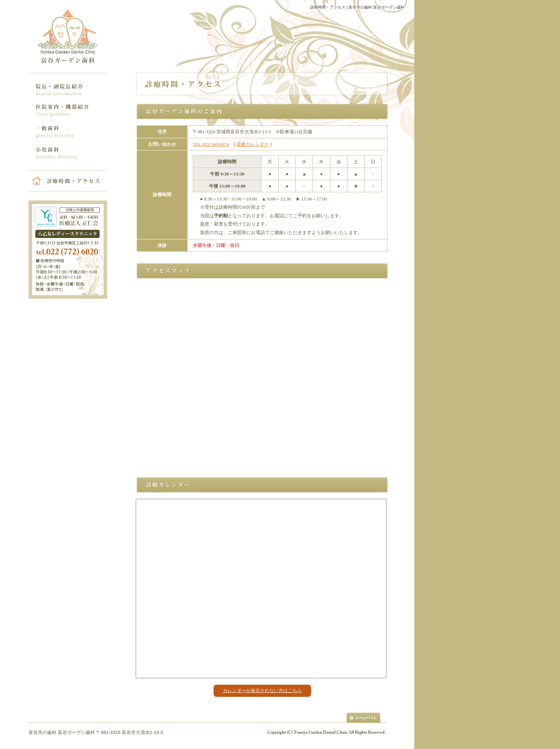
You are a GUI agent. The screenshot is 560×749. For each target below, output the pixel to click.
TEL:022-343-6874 (211, 144)
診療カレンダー (253, 144)
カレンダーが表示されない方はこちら (262, 691)
